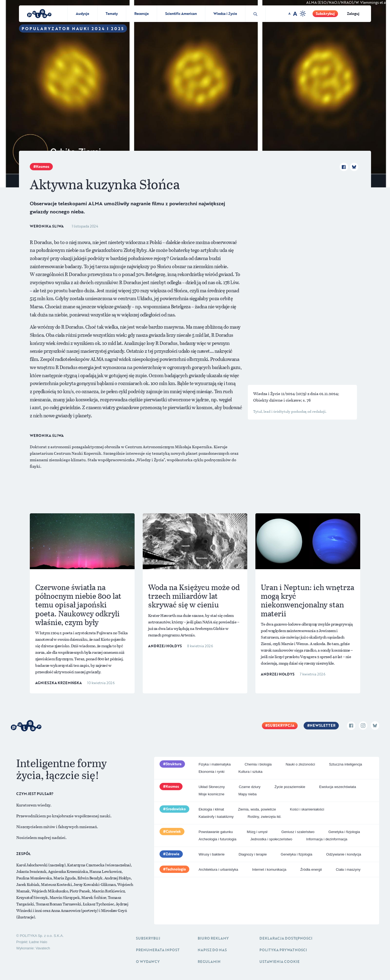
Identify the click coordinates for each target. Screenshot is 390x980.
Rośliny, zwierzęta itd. (264, 817)
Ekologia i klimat (211, 809)
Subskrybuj (325, 14)
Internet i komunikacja (269, 869)
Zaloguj (353, 14)
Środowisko (176, 809)
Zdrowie (173, 854)
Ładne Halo (38, 942)
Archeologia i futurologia (217, 839)
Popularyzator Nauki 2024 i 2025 (73, 28)
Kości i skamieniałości (307, 809)
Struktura (174, 764)
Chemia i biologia (258, 764)
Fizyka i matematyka (214, 764)
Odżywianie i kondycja (344, 854)
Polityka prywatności (283, 950)
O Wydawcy (148, 962)
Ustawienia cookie (279, 962)
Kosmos (43, 166)
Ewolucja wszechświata (338, 787)
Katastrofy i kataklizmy (216, 817)
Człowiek (173, 831)
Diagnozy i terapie (253, 854)
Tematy (112, 14)
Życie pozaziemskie (290, 787)
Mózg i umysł (257, 832)
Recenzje (142, 14)
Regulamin (209, 962)
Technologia (176, 869)
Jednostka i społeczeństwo (271, 839)
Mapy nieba (247, 794)
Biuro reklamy (213, 938)
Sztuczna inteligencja (346, 764)
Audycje (82, 14)
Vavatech (43, 948)
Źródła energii (311, 869)
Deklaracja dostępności (286, 938)
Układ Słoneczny (212, 787)
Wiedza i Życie (225, 14)
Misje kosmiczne (211, 794)
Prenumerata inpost (158, 950)
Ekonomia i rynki (211, 772)
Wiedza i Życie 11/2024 (274, 393)
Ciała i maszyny (348, 869)
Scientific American (181, 14)
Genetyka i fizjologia (344, 832)
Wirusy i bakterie (212, 854)
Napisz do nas (212, 950)
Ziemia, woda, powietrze (257, 809)
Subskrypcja (281, 725)
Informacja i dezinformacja (327, 839)
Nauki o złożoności (300, 764)
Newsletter (323, 725)
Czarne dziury (250, 787)
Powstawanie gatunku (216, 832)
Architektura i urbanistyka (218, 869)
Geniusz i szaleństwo (298, 832)
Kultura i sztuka (250, 772)
